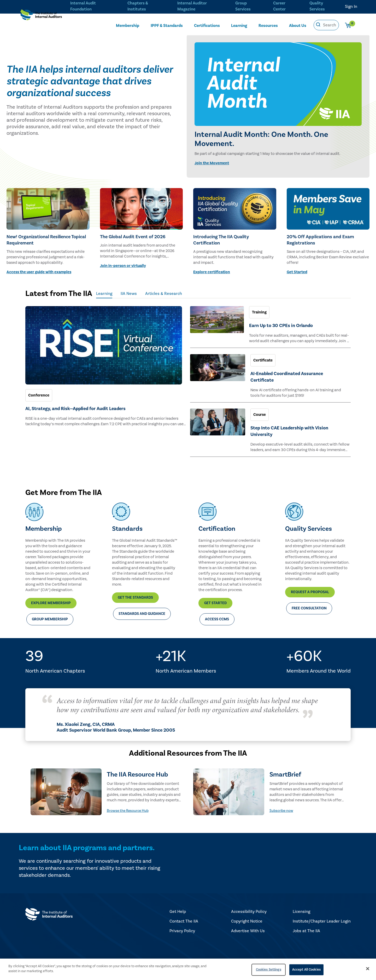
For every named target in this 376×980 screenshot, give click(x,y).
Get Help (178, 907)
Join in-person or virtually (123, 266)
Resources (268, 25)
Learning (239, 25)
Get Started (297, 272)
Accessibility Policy (249, 907)
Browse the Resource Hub (128, 806)
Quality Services (317, 6)
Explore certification (212, 272)
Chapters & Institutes (137, 6)
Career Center (279, 6)
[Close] (368, 969)
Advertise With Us (248, 926)
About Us (298, 25)
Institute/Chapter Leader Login (322, 917)
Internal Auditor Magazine (191, 6)
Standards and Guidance (142, 609)
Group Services (242, 6)
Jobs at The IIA (306, 926)
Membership (128, 25)
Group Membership (50, 615)
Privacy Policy (182, 926)
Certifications (207, 25)
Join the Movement (212, 163)
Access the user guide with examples (39, 272)
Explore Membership (51, 599)
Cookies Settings (269, 970)
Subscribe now (281, 806)
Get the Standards (135, 593)
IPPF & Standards (167, 25)
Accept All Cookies (306, 970)
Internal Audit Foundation (83, 6)
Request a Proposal (310, 588)
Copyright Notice (247, 917)
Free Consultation (309, 604)
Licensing (301, 907)
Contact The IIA (184, 917)
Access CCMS (217, 615)
